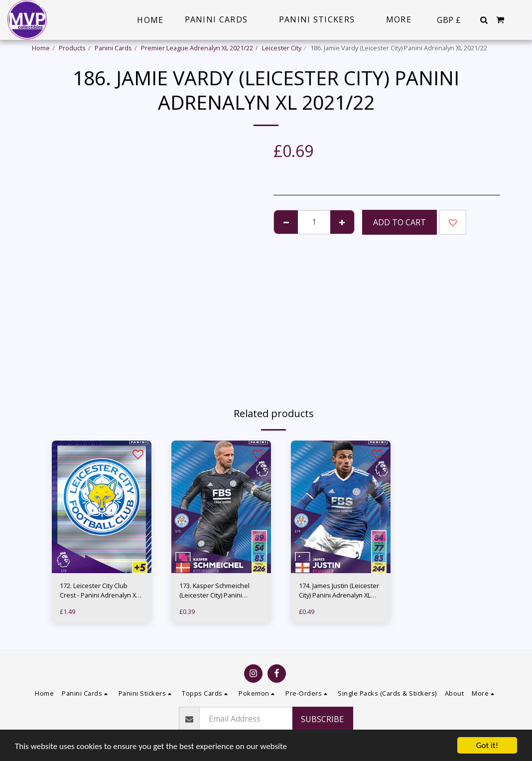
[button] (484, 20)
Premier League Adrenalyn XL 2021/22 (197, 48)
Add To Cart (399, 222)
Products (72, 48)
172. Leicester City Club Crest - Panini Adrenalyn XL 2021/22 (99, 591)
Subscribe (322, 719)
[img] (102, 507)
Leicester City (282, 48)
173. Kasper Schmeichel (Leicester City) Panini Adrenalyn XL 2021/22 (214, 591)
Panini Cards (113, 48)
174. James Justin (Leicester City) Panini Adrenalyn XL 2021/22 (339, 591)
